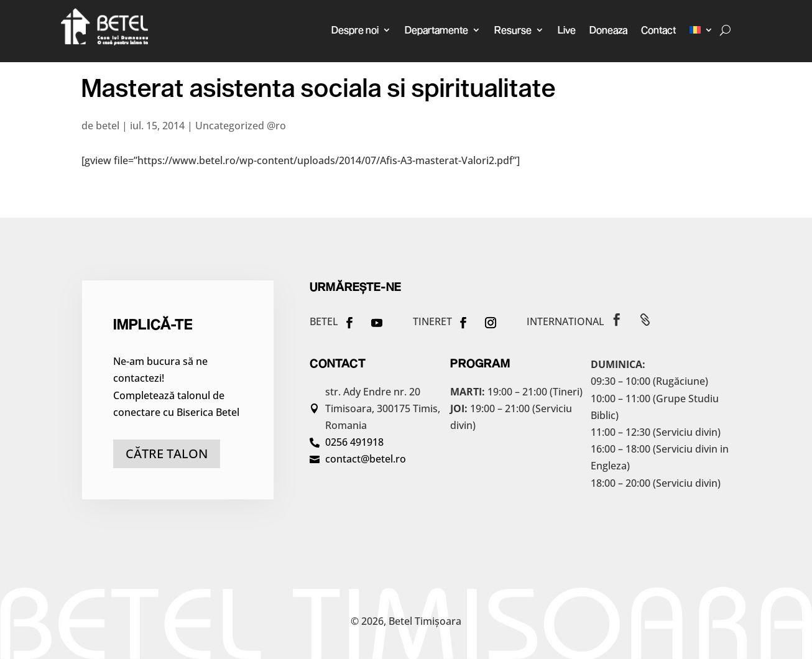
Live (567, 30)
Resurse (513, 30)
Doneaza (608, 30)
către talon (167, 454)
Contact (658, 30)
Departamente (436, 30)
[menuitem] (701, 30)
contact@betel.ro (366, 459)
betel (108, 126)
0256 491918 (354, 442)
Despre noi (355, 30)
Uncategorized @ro (241, 126)
